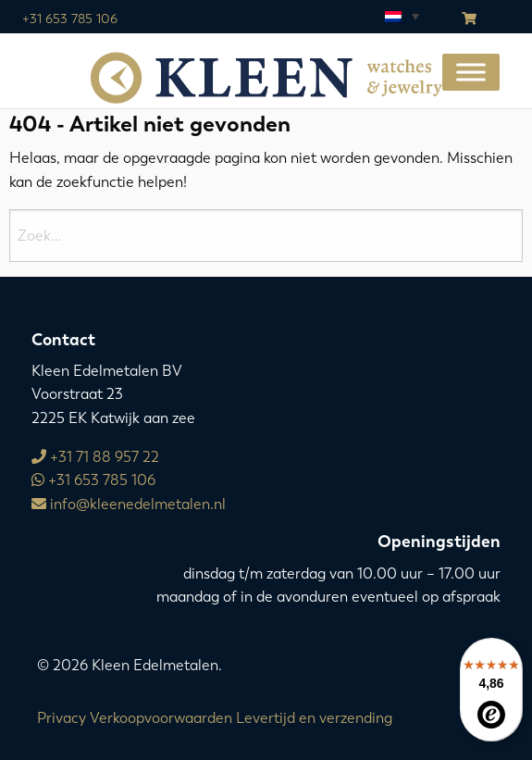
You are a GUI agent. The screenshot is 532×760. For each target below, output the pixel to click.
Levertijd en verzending (314, 718)
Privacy (62, 718)
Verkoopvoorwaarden (161, 718)
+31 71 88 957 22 (95, 457)
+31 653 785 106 (70, 19)
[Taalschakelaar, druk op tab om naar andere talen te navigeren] (401, 16)
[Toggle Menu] (471, 72)
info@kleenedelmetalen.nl (129, 504)
